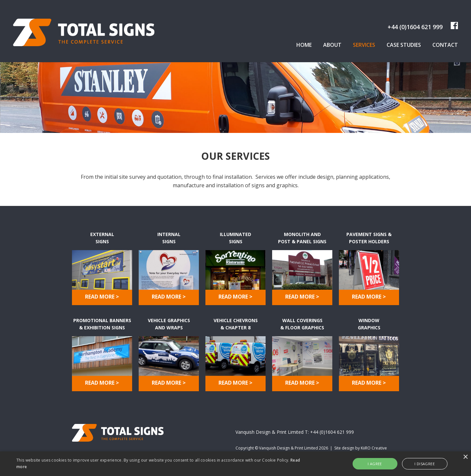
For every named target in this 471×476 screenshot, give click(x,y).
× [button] (465, 457)
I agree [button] (375, 464)
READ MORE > (102, 297)
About (332, 45)
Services (364, 45)
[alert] (235, 464)
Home (304, 45)
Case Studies (404, 45)
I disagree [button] (425, 464)
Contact (445, 45)
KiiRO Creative (374, 448)
